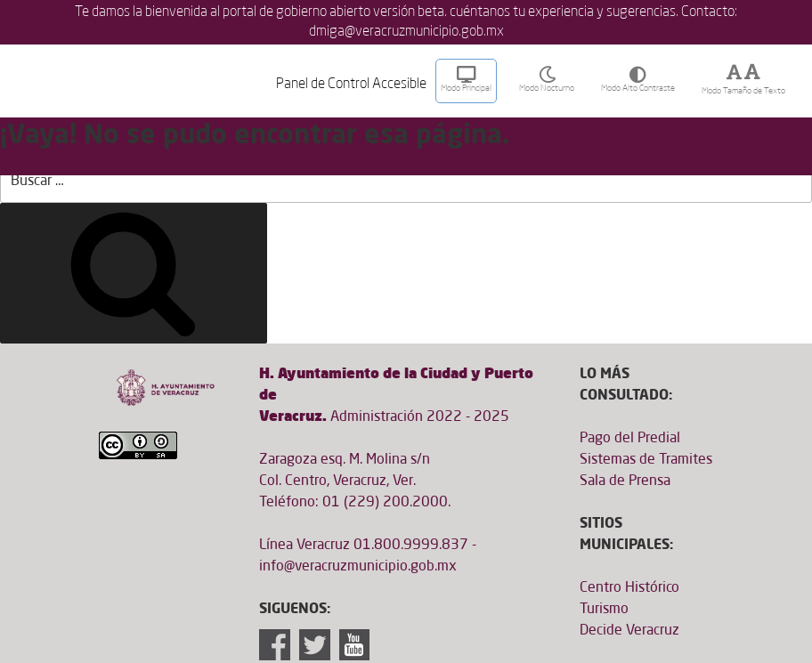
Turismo (604, 610)
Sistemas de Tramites (646, 460)
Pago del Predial (630, 439)
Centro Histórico (629, 588)
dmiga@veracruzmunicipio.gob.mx (406, 32)
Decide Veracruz (629, 631)
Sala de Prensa (625, 481)
